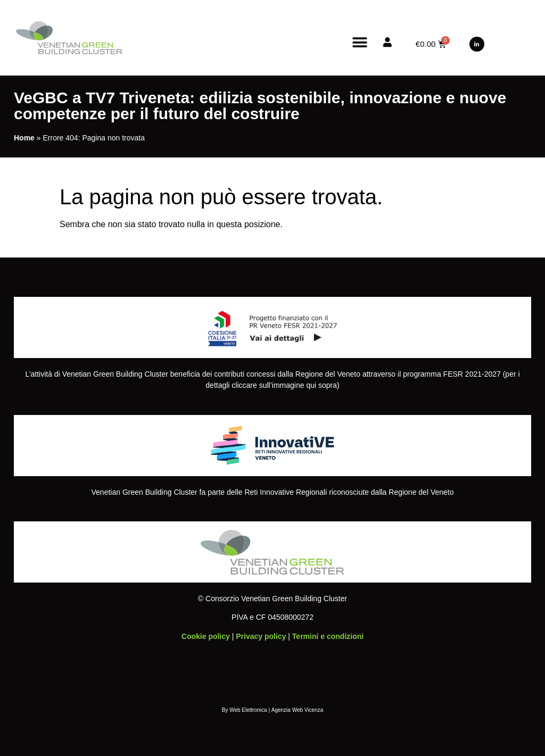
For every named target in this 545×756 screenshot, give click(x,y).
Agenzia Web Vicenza (297, 710)
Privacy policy (261, 636)
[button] (360, 42)
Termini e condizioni (328, 636)
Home (24, 138)
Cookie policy (206, 636)
